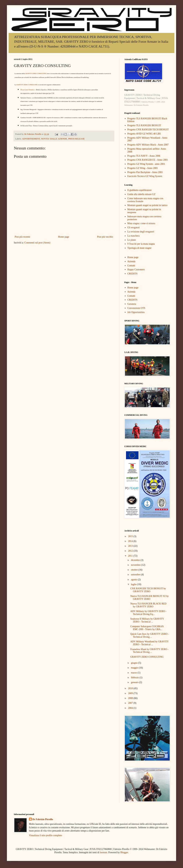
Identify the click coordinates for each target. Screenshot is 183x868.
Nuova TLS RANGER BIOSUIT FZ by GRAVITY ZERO (150, 598)
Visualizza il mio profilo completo (46, 835)
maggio (135, 668)
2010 (131, 688)
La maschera (134, 236)
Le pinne (132, 240)
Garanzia (132, 304)
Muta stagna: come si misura (141, 223)
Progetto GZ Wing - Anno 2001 (143, 168)
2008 (131, 698)
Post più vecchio (105, 237)
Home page (64, 237)
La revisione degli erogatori (141, 232)
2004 (131, 708)
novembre (136, 565)
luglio (134, 584)
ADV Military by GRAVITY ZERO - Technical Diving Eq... (148, 613)
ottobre (135, 570)
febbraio (135, 678)
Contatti (131, 266)
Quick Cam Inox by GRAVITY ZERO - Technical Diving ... (150, 635)
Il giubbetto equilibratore (139, 190)
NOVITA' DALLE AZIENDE (54, 139)
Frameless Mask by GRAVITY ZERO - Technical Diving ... (149, 651)
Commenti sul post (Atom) (37, 243)
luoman (103, 852)
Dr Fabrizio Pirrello (43, 819)
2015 (131, 536)
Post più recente (22, 237)
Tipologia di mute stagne (139, 248)
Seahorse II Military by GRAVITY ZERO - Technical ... (147, 620)
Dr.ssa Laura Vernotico (28, 90)
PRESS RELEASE (76, 139)
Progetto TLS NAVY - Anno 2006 (144, 156)
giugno (134, 663)
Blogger (124, 852)
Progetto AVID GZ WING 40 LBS (144, 134)
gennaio (135, 682)
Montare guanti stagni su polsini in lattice (148, 205)
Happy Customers (136, 270)
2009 (131, 693)
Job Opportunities (136, 312)
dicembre (136, 560)
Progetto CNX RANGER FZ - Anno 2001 (148, 160)
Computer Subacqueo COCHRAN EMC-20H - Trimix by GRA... (147, 628)
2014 (131, 541)
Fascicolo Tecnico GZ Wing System (145, 176)
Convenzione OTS (136, 308)
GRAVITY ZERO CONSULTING (36, 74)
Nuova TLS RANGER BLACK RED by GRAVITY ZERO (148, 605)
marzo (134, 673)
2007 (131, 703)
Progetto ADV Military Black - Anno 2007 (148, 145)
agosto (134, 580)
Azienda (131, 261)
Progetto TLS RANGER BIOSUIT (144, 125)
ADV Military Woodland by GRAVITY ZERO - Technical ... (150, 643)
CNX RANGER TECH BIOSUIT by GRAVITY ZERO (148, 590)
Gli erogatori (134, 228)
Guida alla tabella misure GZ (141, 194)
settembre (136, 575)
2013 (131, 546)
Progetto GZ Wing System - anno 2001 (146, 164)
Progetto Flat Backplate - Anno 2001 (145, 172)
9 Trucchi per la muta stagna (141, 244)
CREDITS (132, 274)
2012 (131, 551)
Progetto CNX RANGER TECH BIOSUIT (148, 130)
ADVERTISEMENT (31, 139)
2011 (131, 556)
